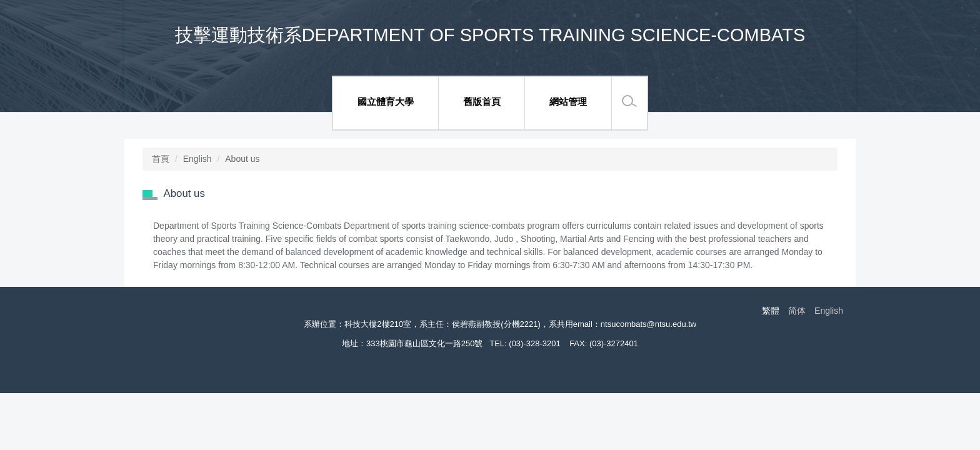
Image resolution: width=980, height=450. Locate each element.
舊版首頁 (482, 102)
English (197, 159)
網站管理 (568, 102)
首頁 (161, 159)
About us (242, 159)
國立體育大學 (386, 102)
